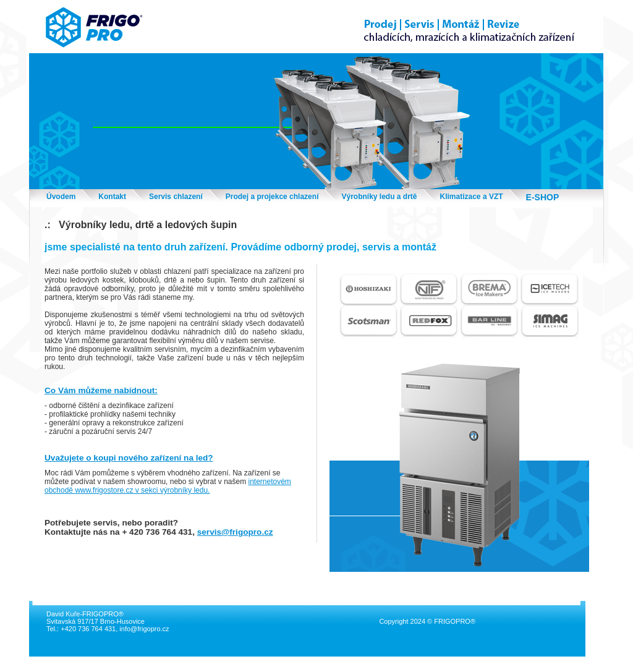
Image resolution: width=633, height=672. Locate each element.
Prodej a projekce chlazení (272, 197)
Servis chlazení (176, 197)
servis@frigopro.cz (235, 532)
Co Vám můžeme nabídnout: (101, 390)
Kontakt (112, 197)
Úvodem (61, 197)
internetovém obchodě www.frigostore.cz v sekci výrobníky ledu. (168, 486)
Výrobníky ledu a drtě (379, 197)
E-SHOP (543, 197)
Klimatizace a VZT (472, 197)
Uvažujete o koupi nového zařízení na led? (129, 458)
